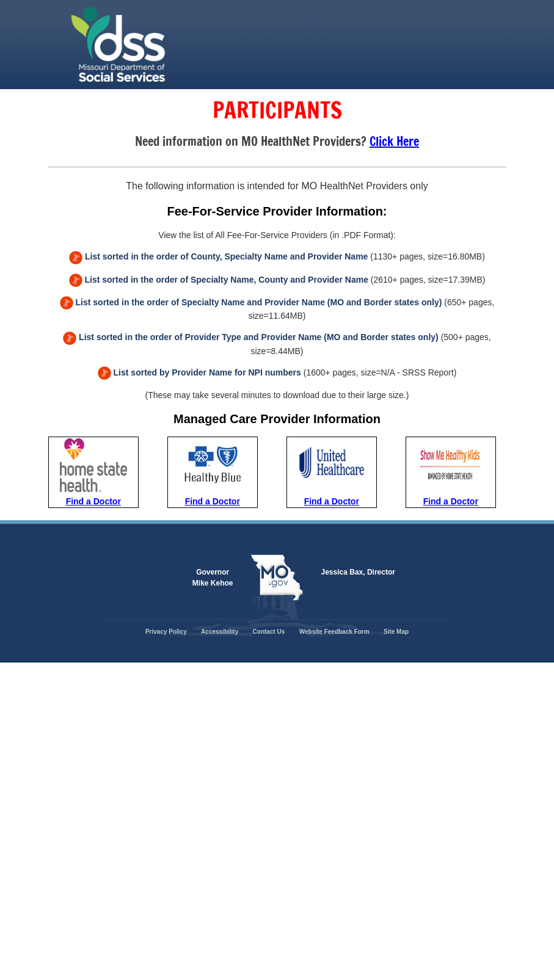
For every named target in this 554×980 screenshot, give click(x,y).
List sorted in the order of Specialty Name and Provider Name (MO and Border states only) (259, 302)
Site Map (396, 632)
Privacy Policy (166, 632)
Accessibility (220, 632)
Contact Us (269, 632)
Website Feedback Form (334, 632)
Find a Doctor (93, 501)
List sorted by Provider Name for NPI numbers (207, 372)
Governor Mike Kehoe (213, 578)
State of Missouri (180, 45)
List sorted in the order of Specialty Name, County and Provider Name (226, 280)
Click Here (394, 141)
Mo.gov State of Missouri (277, 578)
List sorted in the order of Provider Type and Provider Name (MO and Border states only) (259, 337)
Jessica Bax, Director (358, 572)
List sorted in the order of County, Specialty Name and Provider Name (226, 256)
